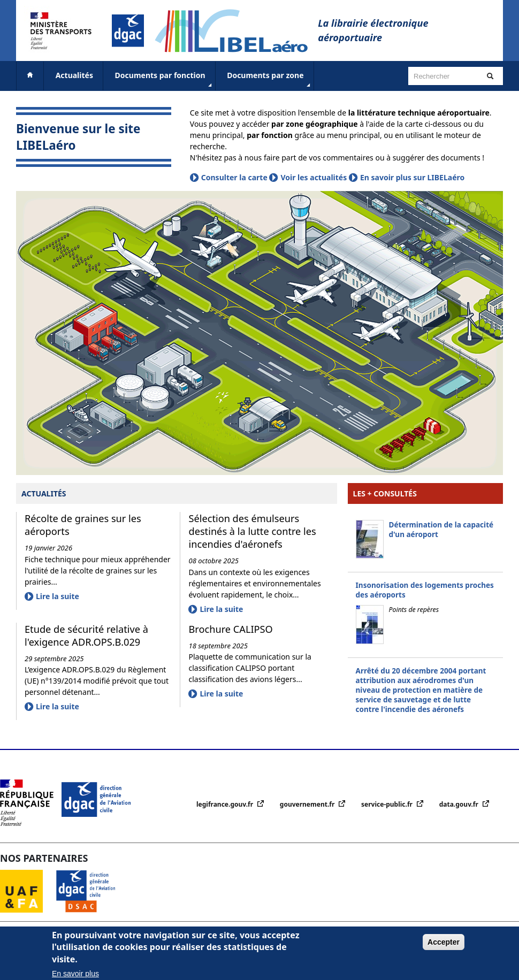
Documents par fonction (165, 80)
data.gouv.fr (460, 804)
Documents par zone (269, 80)
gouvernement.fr (308, 804)
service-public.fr (388, 804)
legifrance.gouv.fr (226, 804)
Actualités (74, 75)
